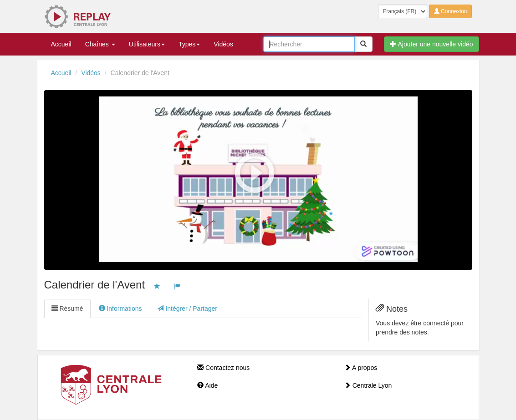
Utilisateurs (147, 44)
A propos (361, 368)
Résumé (67, 309)
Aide (207, 385)
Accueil (61, 44)
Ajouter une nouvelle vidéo (431, 44)
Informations (120, 309)
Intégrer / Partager (187, 309)
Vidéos (223, 44)
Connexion (451, 11)
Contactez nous (223, 368)
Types (189, 44)
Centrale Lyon (368, 385)
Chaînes (100, 44)
